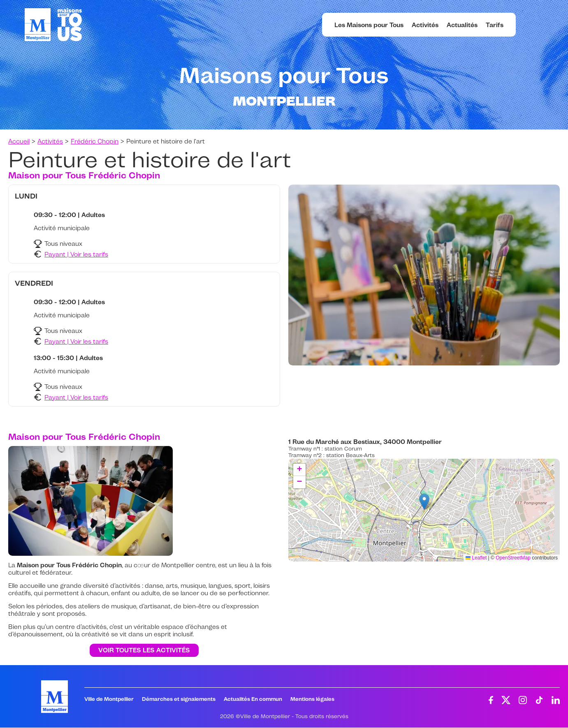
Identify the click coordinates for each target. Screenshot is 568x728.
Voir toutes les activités (144, 650)
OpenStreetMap (513, 558)
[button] (424, 502)
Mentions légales (312, 699)
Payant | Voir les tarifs (76, 254)
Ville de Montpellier (109, 699)
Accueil (19, 141)
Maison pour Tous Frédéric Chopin (84, 175)
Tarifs (495, 25)
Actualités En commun (253, 699)
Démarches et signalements (179, 699)
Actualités (462, 25)
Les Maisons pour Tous (369, 25)
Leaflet (476, 558)
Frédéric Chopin (95, 141)
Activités (425, 25)
